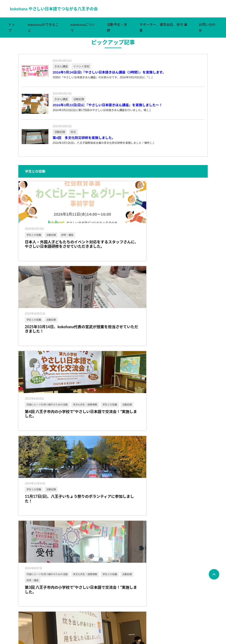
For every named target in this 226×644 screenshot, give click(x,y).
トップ (12, 32)
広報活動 (116, 465)
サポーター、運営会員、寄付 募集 (163, 32)
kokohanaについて (83, 32)
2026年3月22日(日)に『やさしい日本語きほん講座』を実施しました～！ (108, 109)
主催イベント (34, 560)
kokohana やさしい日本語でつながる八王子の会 (60, 11)
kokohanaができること (43, 32)
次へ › (131, 622)
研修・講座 (33, 245)
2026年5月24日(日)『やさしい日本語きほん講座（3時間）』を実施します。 (109, 76)
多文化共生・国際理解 (167, 249)
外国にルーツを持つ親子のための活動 (175, 240)
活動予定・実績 (117, 32)
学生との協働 (34, 239)
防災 (192, 352)
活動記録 (51, 239)
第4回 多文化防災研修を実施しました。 (84, 142)
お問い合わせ (207, 32)
